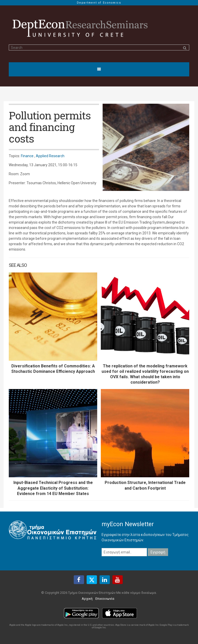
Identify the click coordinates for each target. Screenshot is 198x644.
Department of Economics (99, 3)
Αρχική (87, 599)
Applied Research (50, 156)
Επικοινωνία (105, 599)
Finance (27, 156)
